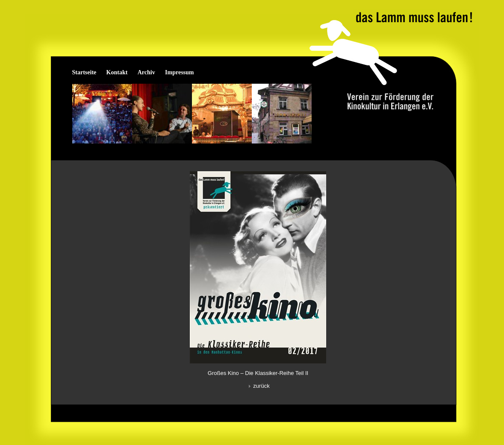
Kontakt (117, 72)
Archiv (146, 72)
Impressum (179, 72)
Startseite (84, 72)
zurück (258, 386)
